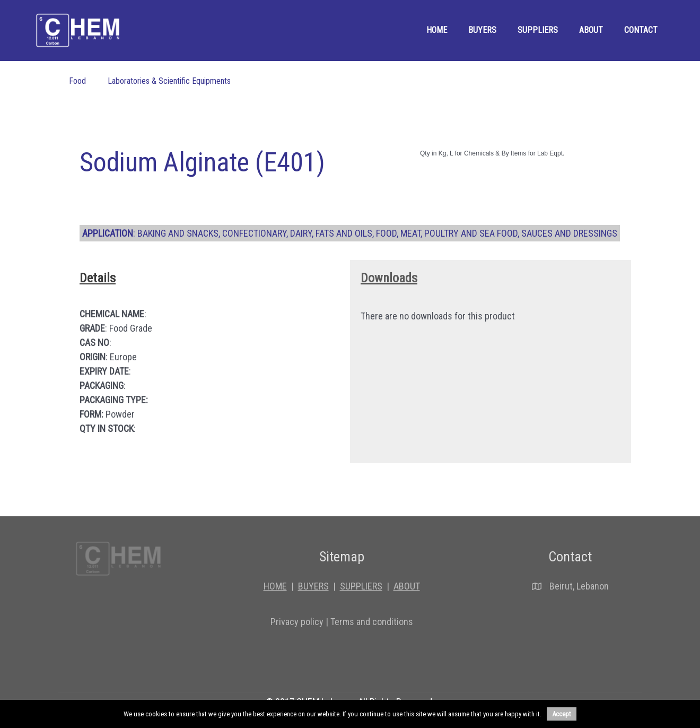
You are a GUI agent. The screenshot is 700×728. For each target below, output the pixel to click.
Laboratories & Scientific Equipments (169, 81)
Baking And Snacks (178, 233)
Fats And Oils (344, 233)
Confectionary (254, 233)
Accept (562, 714)
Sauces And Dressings (569, 233)
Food (77, 81)
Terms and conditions (372, 622)
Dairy (301, 233)
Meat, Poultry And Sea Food (459, 233)
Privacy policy (297, 622)
